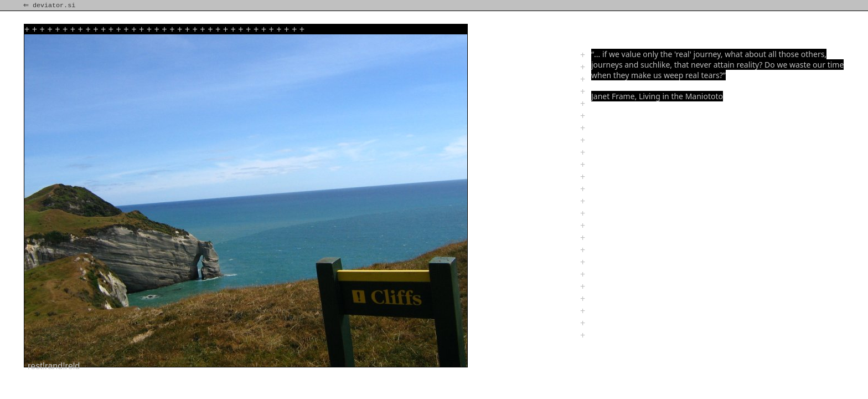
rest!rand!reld (54, 366)
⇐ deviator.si (50, 6)
